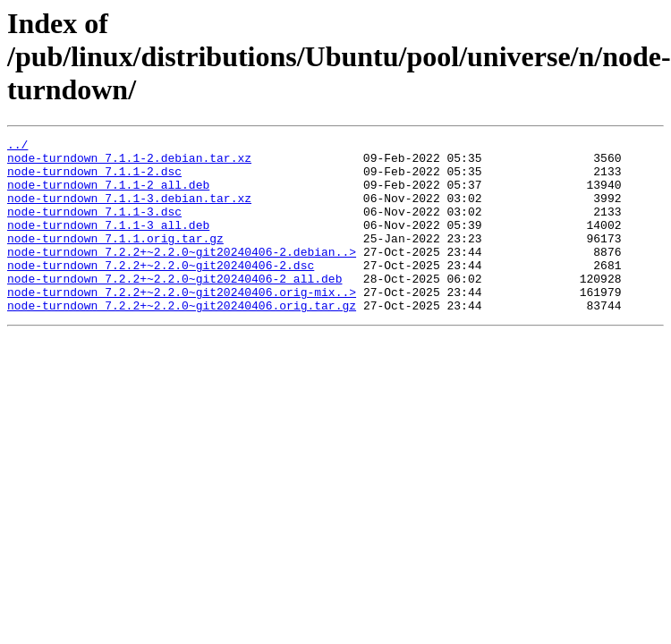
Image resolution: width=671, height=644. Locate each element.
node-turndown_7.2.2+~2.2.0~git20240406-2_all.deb (174, 308)
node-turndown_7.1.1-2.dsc (94, 179)
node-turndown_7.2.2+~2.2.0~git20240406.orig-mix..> (182, 324)
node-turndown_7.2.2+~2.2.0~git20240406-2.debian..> (182, 275)
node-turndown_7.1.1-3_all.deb (108, 243)
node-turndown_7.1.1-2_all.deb (108, 195)
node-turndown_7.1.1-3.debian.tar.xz (129, 211)
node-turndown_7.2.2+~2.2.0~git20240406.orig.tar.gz (182, 340)
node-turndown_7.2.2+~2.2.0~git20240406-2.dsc (161, 292)
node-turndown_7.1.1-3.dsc (94, 227)
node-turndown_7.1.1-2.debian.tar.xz (129, 163)
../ (17, 147)
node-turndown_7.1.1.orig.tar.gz (115, 259)
